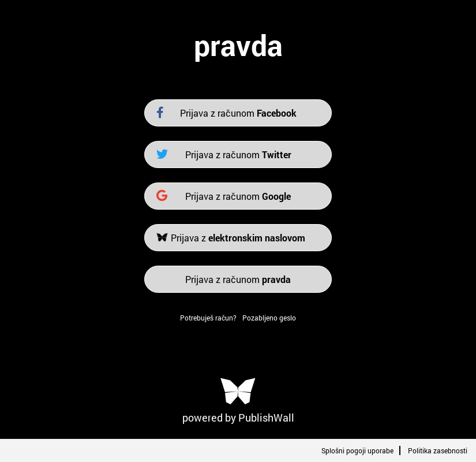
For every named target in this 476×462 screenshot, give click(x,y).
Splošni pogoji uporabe (357, 450)
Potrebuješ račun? (208, 318)
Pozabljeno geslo (269, 318)
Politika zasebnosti (438, 450)
